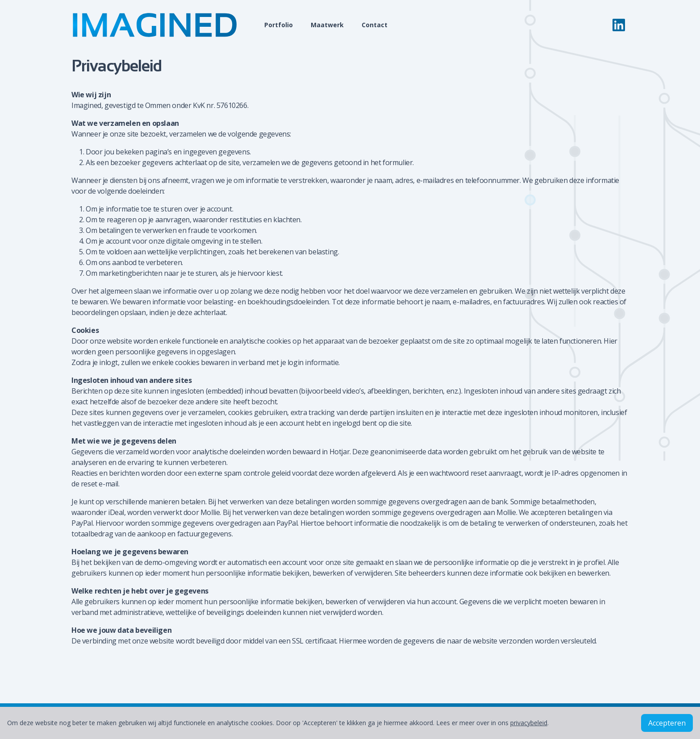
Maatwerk (327, 25)
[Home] (164, 25)
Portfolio (279, 25)
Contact (375, 25)
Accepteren (667, 723)
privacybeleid (529, 723)
